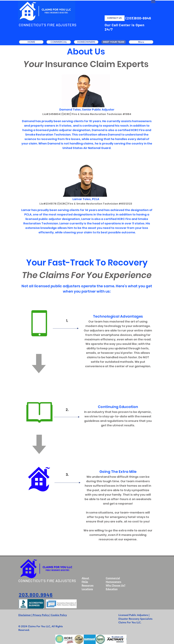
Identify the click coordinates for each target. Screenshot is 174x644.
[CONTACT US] (115, 18)
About (86, 578)
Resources (88, 585)
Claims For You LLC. (130, 622)
